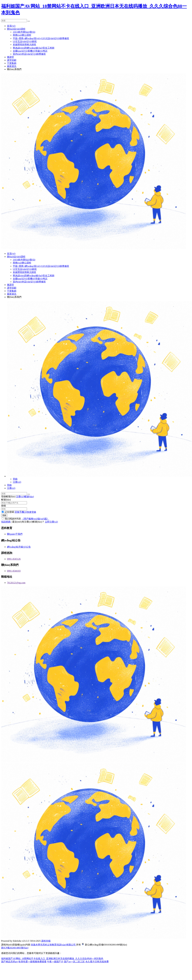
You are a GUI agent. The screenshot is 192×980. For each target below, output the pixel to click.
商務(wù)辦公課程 (22, 35)
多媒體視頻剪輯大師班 (24, 45)
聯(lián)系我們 (14, 69)
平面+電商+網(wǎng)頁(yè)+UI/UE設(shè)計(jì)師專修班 (41, 38)
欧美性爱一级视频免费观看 (32, 962)
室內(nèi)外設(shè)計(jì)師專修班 (29, 54)
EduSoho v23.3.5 (21, 941)
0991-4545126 (14, 559)
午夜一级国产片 (55, 962)
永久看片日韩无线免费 (97, 962)
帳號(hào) (6, 500)
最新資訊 (12, 66)
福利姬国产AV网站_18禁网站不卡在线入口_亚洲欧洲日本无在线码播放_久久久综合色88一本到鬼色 (52, 959)
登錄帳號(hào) (8, 497)
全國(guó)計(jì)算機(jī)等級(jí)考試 (30, 51)
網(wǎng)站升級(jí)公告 (19, 547)
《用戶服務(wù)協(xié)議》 (35, 519)
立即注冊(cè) (51, 522)
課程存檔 (46, 941)
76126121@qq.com (16, 583)
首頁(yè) (11, 26)
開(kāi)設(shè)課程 (16, 29)
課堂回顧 (12, 60)
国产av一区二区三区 (74, 962)
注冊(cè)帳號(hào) (25, 497)
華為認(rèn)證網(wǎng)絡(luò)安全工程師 (34, 48)
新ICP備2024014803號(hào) (15, 948)
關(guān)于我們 (15, 534)
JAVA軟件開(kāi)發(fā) (24, 32)
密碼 (3, 506)
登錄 (15, 479)
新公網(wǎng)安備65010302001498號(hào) (106, 945)
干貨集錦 (12, 63)
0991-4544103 (14, 571)
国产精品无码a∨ (10, 962)
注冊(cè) (17, 482)
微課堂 (10, 57)
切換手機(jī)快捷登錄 (25, 512)
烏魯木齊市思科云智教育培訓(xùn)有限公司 (54, 945)
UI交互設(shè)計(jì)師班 (25, 41)
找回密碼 (6, 522)
